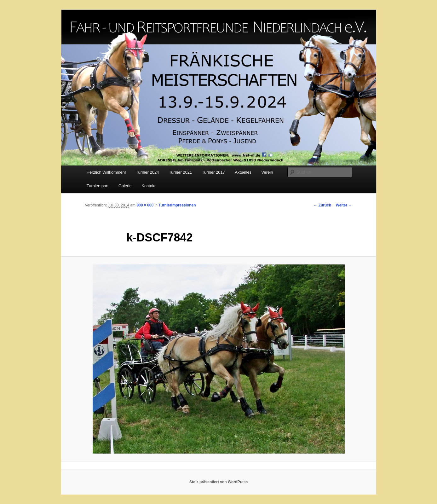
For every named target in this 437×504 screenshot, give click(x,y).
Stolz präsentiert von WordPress (218, 482)
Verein (267, 172)
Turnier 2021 (180, 172)
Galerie (125, 186)
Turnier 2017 (213, 172)
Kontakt (148, 186)
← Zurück (322, 205)
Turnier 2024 (147, 172)
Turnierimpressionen (177, 205)
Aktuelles (243, 172)
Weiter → (344, 205)
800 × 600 (145, 205)
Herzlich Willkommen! (106, 172)
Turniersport (98, 186)
